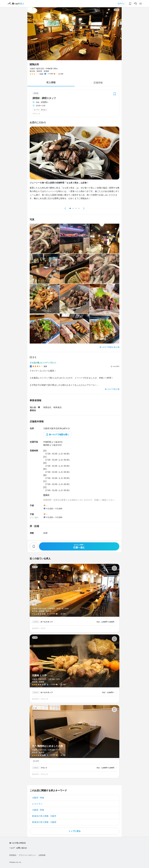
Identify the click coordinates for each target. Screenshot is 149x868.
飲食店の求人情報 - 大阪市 (44, 816)
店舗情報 (98, 83)
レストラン (37, 804)
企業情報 (42, 855)
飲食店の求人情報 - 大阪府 (44, 822)
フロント (44, 768)
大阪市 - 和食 (38, 798)
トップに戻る (74, 831)
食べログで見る (111, 389)
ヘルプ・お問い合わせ (18, 848)
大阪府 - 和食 (38, 810)
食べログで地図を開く (59, 435)
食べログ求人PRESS (18, 843)
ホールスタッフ (47, 622)
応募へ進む (79, 546)
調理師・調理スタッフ (44, 98)
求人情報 (51, 82)
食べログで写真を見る (108, 347)
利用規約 (13, 855)
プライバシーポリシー (27, 855)
